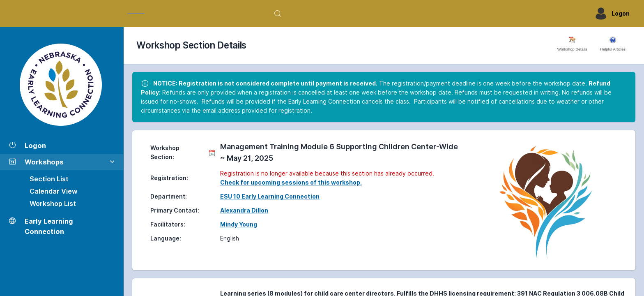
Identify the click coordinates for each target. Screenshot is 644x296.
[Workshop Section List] (62, 85)
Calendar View (54, 191)
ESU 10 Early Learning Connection (270, 196)
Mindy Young (239, 224)
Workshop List (53, 203)
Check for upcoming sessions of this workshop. (291, 182)
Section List (49, 179)
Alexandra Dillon (244, 210)
